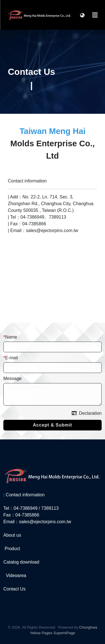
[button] (82, 15)
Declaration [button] (87, 413)
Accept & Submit (52, 425)
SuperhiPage (64, 633)
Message (12, 378)
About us (12, 535)
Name (11, 337)
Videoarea (16, 575)
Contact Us (14, 589)
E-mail (11, 358)
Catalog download (21, 562)
